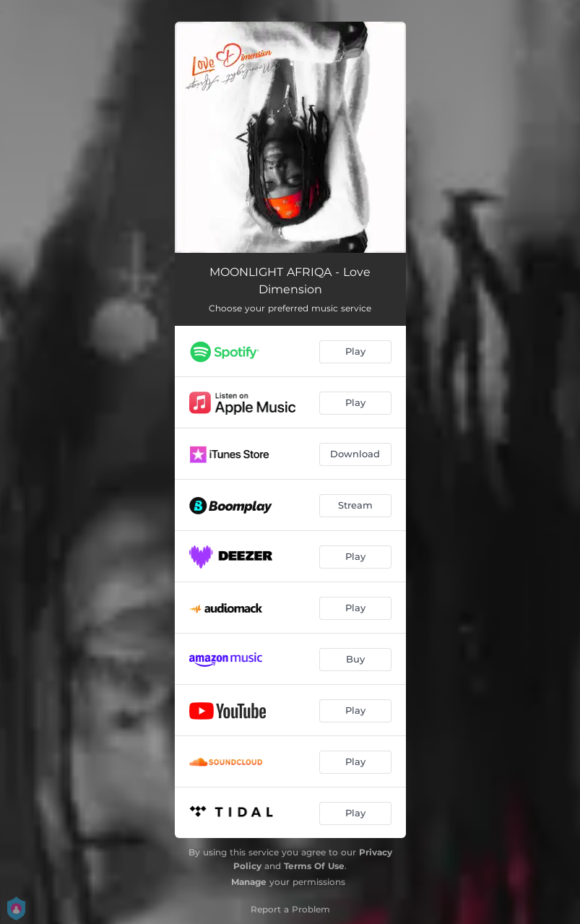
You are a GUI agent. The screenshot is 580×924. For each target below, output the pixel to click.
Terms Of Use (314, 866)
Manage (249, 882)
